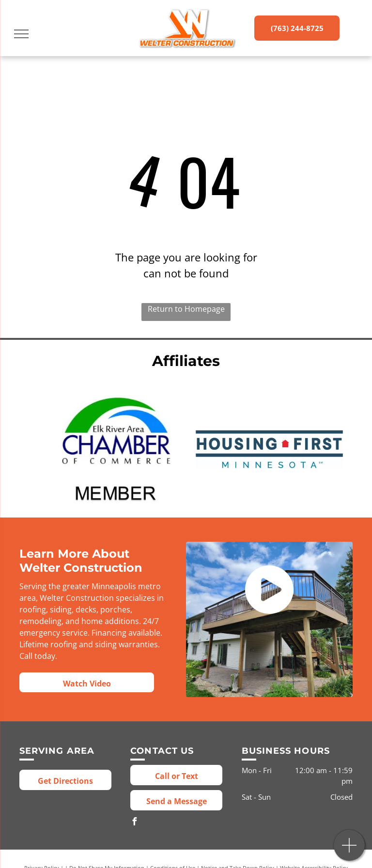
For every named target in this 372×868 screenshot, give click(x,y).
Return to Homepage (186, 309)
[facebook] (134, 823)
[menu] (21, 34)
